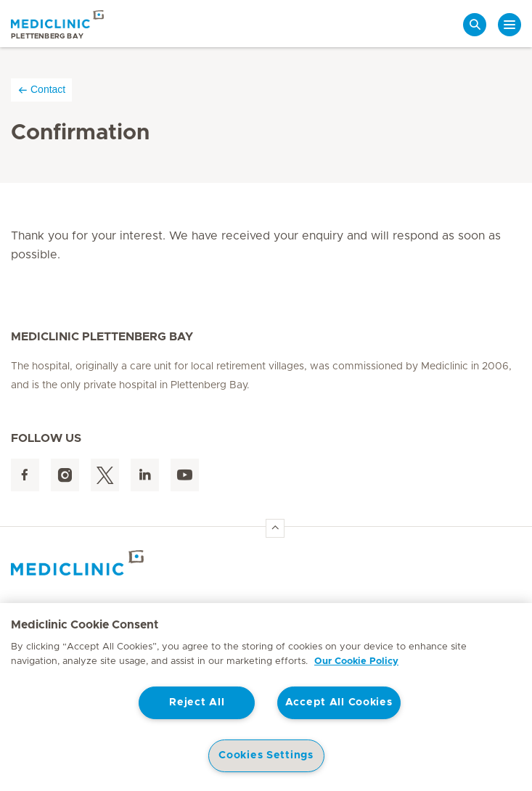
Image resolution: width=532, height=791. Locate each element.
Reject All (197, 702)
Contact (41, 90)
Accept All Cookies (339, 702)
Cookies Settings (266, 755)
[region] (266, 697)
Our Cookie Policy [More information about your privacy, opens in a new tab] (356, 661)
